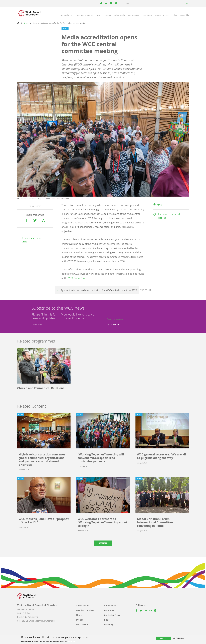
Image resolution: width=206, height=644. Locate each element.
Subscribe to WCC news (32, 240)
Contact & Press (162, 15)
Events (108, 15)
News (99, 15)
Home (18, 23)
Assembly (185, 15)
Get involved (134, 15)
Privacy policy (37, 324)
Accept (163, 638)
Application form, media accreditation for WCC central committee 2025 (99, 290)
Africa (160, 205)
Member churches (85, 15)
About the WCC (67, 15)
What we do (120, 15)
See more (103, 543)
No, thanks (178, 638)
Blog (175, 15)
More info (72, 641)
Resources (147, 15)
